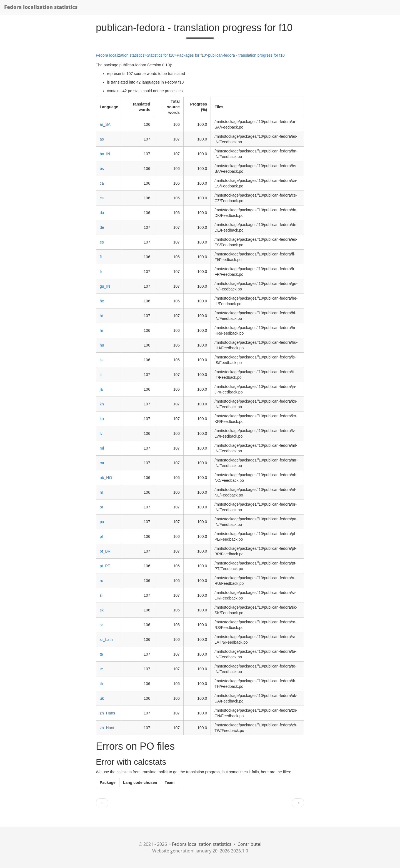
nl (101, 492)
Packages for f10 (191, 55)
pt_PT (105, 566)
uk (102, 698)
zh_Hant (107, 728)
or (101, 507)
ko (102, 419)
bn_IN (105, 154)
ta (101, 654)
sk (102, 610)
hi (101, 316)
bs (102, 169)
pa (102, 522)
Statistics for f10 (161, 55)
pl (101, 536)
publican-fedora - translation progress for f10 (246, 55)
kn (102, 404)
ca (102, 183)
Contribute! (249, 844)
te (101, 669)
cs (102, 198)
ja (101, 389)
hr (101, 330)
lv (101, 433)
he (102, 301)
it (101, 375)
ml (102, 448)
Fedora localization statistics (41, 7)
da (102, 213)
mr (102, 463)
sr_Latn (106, 639)
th (101, 684)
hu (102, 345)
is (101, 360)
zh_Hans (107, 713)
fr (101, 272)
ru (101, 581)
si (101, 595)
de (102, 227)
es (102, 242)
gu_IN (105, 286)
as (102, 139)
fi (101, 257)
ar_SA (105, 124)
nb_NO (106, 478)
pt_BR (105, 551)
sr (101, 625)
